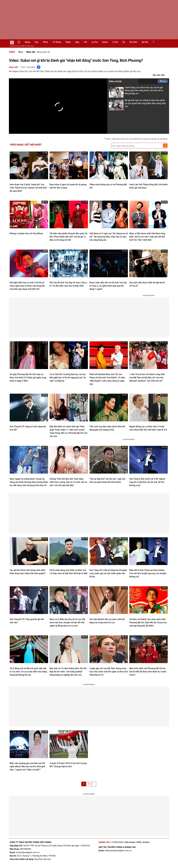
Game (105, 42)
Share (163, 81)
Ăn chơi (133, 42)
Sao (37, 42)
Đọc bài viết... (159, 75)
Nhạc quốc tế (43, 52)
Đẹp (77, 42)
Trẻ (85, 42)
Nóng (28, 42)
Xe (124, 42)
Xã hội (145, 42)
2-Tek (115, 42)
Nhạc (68, 42)
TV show (57, 42)
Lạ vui (94, 42)
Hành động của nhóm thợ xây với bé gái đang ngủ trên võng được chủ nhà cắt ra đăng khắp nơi (136, 92)
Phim (45, 42)
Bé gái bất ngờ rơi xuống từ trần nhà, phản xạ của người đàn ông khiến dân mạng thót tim (137, 104)
